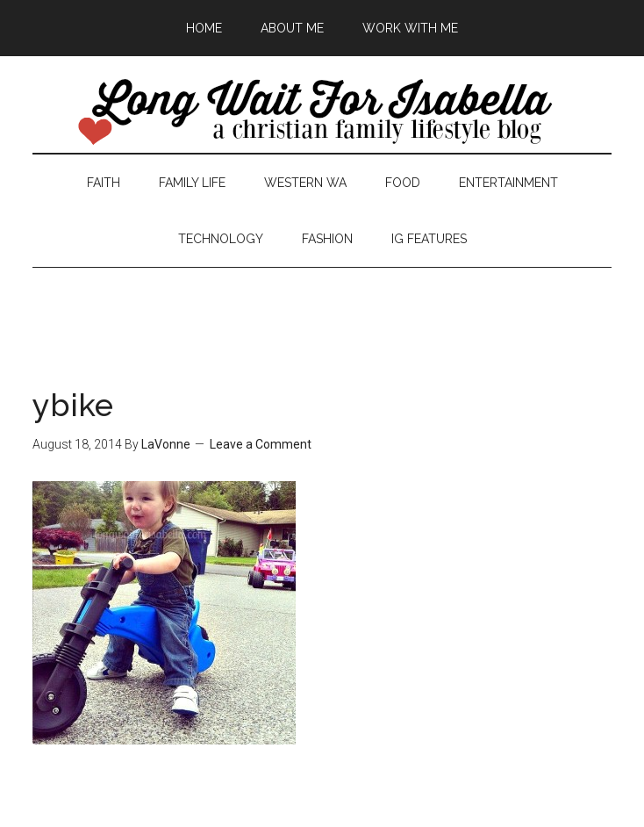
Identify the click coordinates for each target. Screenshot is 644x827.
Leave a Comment (261, 444)
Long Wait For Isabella (322, 113)
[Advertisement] (322, 307)
